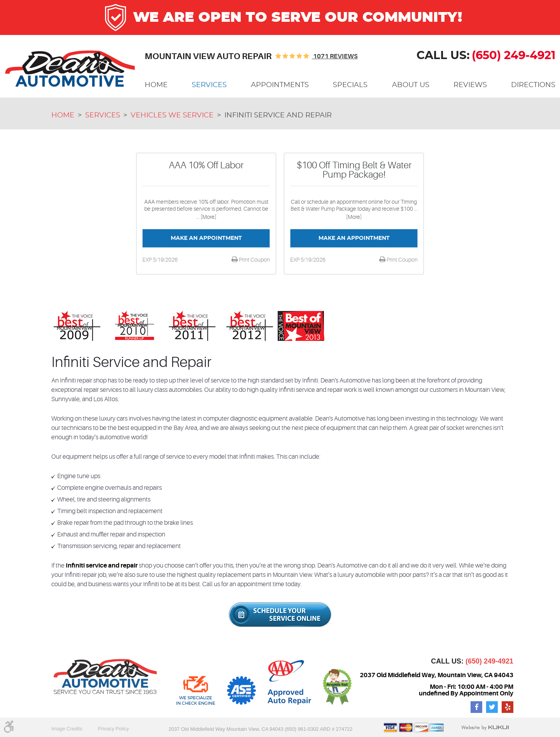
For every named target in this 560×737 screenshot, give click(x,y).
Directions (533, 85)
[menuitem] (156, 86)
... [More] (206, 217)
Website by (485, 728)
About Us (411, 85)
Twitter (492, 707)
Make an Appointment (206, 238)
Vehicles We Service (172, 115)
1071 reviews (335, 56)
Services (209, 85)
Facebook (476, 707)
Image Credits (67, 729)
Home (156, 85)
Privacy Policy (114, 729)
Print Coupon (254, 260)
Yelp (507, 707)
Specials (350, 85)
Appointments (280, 85)
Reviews (470, 85)
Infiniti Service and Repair (278, 115)
